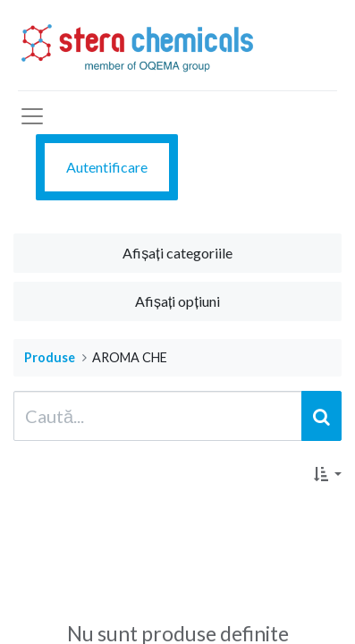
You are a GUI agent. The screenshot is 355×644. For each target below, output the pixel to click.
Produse (50, 357)
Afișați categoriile (177, 253)
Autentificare (107, 167)
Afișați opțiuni (177, 301)
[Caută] (321, 416)
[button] (328, 474)
